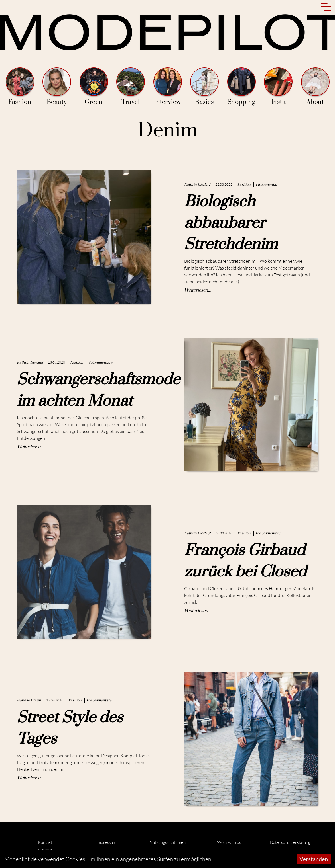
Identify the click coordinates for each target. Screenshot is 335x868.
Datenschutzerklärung (290, 842)
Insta (278, 87)
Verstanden (314, 859)
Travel (131, 87)
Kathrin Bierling (197, 184)
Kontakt (45, 842)
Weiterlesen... (197, 290)
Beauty (57, 87)
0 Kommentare (268, 533)
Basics (204, 87)
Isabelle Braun (29, 700)
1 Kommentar (267, 184)
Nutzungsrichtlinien (167, 842)
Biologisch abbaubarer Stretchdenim (231, 223)
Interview (168, 87)
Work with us (229, 842)
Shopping (241, 87)
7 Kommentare (101, 362)
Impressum (106, 842)
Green (94, 87)
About (315, 87)
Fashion (20, 87)
